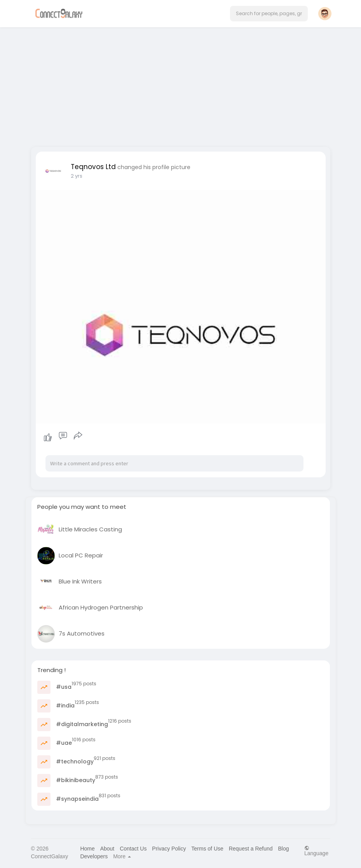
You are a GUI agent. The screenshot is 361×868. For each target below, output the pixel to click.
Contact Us (133, 849)
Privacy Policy (169, 849)
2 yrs (77, 176)
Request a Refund (251, 849)
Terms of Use (207, 849)
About (107, 849)
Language (316, 851)
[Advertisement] (181, 85)
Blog (283, 849)
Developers (94, 856)
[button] (269, 14)
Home (87, 849)
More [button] (122, 856)
